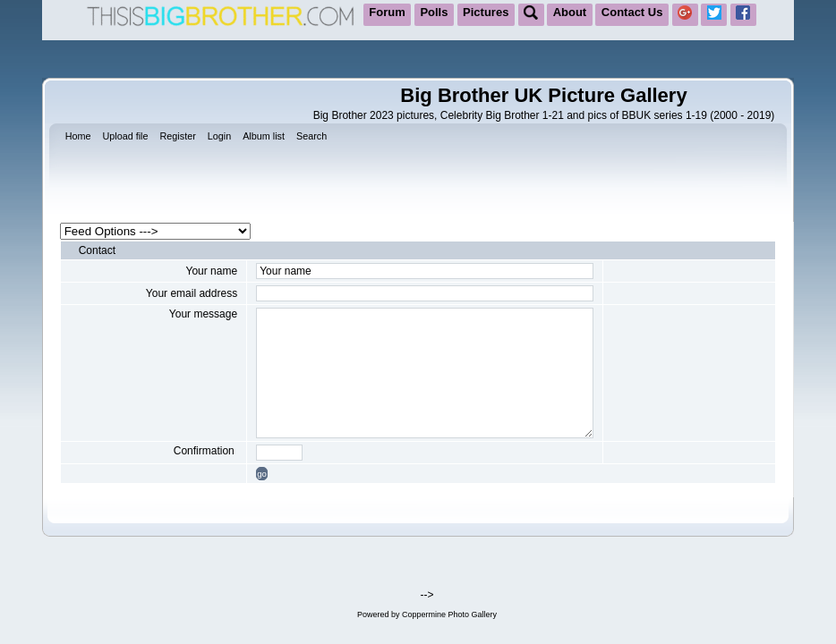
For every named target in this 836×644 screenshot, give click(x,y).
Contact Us (632, 12)
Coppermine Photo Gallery (449, 614)
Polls (434, 12)
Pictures (486, 12)
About (570, 12)
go (262, 474)
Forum (387, 12)
